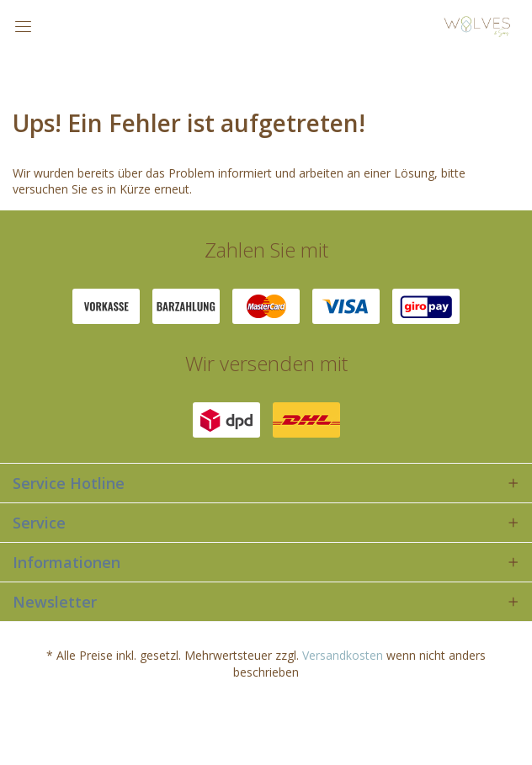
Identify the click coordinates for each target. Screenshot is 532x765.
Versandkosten (343, 655)
